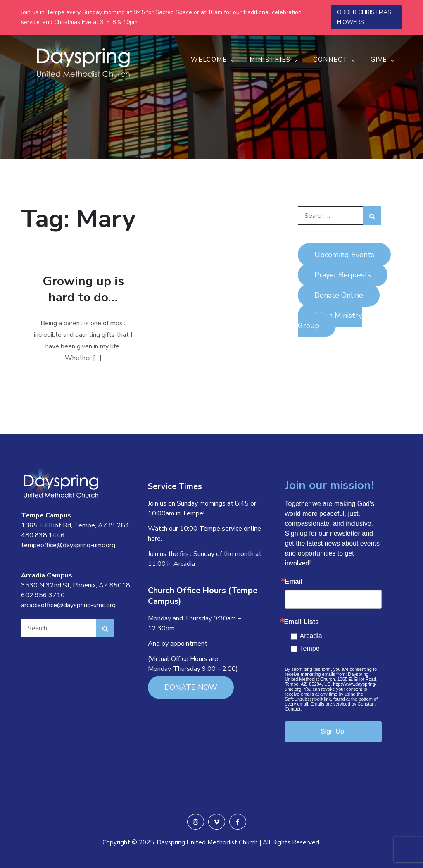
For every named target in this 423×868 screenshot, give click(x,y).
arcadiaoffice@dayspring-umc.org (68, 605)
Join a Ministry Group (330, 321)
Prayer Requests (343, 275)
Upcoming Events (344, 255)
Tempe (310, 648)
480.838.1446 (43, 535)
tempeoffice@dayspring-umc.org (68, 545)
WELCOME (213, 60)
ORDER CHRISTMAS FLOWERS (364, 17)
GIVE (383, 60)
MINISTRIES (274, 60)
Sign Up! (333, 731)
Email (294, 582)
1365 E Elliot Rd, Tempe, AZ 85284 (75, 525)
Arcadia (311, 636)
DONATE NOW (191, 687)
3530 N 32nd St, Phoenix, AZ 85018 (76, 585)
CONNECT (335, 60)
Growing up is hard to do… (83, 289)
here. (155, 539)
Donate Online (339, 295)
